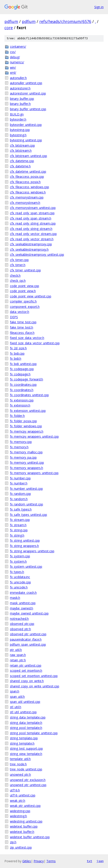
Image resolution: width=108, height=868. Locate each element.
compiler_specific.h (23, 301)
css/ (13, 52)
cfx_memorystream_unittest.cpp (33, 208)
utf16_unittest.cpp (23, 795)
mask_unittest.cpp (23, 603)
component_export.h (25, 307)
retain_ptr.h (18, 660)
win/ (13, 67)
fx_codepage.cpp (22, 369)
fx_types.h (17, 572)
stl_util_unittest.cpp (23, 712)
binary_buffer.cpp (22, 99)
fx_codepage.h (20, 374)
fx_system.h (18, 561)
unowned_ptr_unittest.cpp (28, 785)
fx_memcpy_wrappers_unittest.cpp (34, 436)
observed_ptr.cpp (22, 624)
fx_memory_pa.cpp (23, 457)
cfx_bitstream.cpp (22, 145)
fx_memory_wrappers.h (27, 468)
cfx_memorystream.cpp (27, 197)
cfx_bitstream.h (21, 150)
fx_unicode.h (19, 587)
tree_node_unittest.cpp (26, 769)
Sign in (99, 7)
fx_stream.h (18, 525)
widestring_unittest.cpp (26, 821)
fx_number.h (19, 483)
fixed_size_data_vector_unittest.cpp (35, 343)
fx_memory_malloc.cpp (26, 452)
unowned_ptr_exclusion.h (28, 780)
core (9, 28)
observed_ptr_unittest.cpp (28, 634)
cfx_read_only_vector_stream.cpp (33, 234)
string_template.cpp (24, 738)
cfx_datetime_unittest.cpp (28, 171)
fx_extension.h (20, 405)
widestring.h (18, 816)
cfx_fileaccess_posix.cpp (27, 177)
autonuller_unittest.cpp (26, 83)
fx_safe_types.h (21, 509)
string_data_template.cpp (28, 717)
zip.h (13, 842)
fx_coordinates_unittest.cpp (29, 395)
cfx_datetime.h (20, 166)
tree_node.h (18, 764)
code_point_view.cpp (25, 286)
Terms (51, 861)
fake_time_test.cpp (23, 322)
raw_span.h (18, 655)
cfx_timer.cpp (19, 260)
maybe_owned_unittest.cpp (29, 613)
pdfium (11, 21)
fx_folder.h (17, 416)
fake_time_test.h (22, 327)
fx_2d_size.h (18, 348)
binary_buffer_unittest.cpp (28, 109)
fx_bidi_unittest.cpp (23, 364)
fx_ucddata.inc (20, 577)
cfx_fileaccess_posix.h (25, 182)
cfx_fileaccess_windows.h (28, 192)
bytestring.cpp (20, 130)
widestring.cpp (20, 811)
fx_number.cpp (20, 478)
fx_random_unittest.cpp (27, 504)
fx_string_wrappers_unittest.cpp (32, 551)
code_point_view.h (23, 291)
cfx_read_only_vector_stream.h (32, 239)
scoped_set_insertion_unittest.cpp (34, 676)
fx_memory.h (19, 447)
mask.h (15, 598)
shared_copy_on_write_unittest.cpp (35, 686)
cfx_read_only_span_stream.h (31, 218)
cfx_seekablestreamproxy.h (29, 249)
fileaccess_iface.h (22, 333)
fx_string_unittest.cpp (25, 540)
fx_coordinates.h (22, 390)
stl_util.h (16, 707)
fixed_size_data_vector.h (27, 338)
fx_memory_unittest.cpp (27, 462)
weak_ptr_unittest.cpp (25, 806)
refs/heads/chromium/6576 (65, 21)
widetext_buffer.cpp (24, 826)
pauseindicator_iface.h (26, 639)
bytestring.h (18, 135)
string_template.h (22, 743)
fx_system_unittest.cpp (26, 566)
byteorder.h (18, 119)
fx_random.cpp (20, 494)
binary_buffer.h (20, 104)
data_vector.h (20, 312)
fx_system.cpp (20, 556)
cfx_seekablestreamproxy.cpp (31, 244)
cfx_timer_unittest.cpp (25, 270)
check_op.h (18, 281)
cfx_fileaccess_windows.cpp (29, 187)
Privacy (39, 861)
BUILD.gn (17, 114)
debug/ (15, 57)
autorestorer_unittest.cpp (28, 93)
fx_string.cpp (19, 530)
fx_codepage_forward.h (27, 379)
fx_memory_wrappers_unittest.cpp (34, 473)
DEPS (14, 317)
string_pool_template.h (26, 728)
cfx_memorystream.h (25, 203)
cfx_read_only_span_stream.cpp (32, 213)
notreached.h (19, 619)
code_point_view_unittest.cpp (31, 296)
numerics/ (17, 62)
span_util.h (17, 697)
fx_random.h (19, 499)
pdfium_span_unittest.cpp (28, 644)
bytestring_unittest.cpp (26, 140)
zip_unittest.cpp (21, 847)
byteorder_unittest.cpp (26, 125)
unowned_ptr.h (20, 774)
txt (89, 861)
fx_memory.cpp (21, 442)
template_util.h (20, 759)
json (100, 861)
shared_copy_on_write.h (27, 681)
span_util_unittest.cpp (25, 702)
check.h (15, 275)
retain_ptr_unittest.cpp (26, 665)
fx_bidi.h (16, 358)
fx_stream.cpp (20, 520)
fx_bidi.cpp (17, 353)
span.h (15, 691)
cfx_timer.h (18, 265)
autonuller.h (18, 78)
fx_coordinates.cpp (23, 385)
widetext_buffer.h (22, 832)
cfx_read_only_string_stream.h (31, 229)
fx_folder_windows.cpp (26, 426)
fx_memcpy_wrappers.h (27, 431)
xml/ (13, 73)
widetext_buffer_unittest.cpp (30, 837)
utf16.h (15, 790)
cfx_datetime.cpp (22, 161)
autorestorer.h (20, 88)
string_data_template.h (26, 723)
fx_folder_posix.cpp (23, 421)
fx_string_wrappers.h (24, 546)
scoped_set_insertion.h (26, 670)
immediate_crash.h (23, 593)
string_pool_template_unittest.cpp (34, 733)
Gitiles (27, 861)
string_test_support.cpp (26, 748)
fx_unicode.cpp (20, 582)
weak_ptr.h (18, 801)
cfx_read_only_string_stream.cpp (33, 223)
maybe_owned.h (22, 608)
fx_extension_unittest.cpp (28, 411)
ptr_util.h (16, 650)
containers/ (18, 46)
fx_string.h (17, 535)
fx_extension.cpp (22, 400)
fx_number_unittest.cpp (26, 489)
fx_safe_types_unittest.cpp (28, 515)
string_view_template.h (26, 754)
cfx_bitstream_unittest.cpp (28, 156)
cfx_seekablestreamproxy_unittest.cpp (37, 254)
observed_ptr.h (20, 629)
